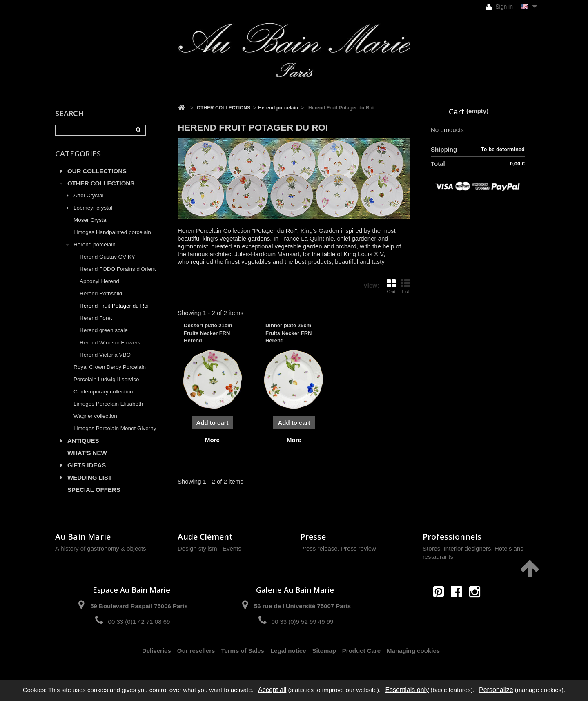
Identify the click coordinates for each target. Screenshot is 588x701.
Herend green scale (104, 330)
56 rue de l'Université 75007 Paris (302, 606)
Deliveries (157, 651)
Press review (359, 548)
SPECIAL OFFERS (94, 490)
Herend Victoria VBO (105, 355)
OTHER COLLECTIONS (101, 183)
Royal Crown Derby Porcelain (110, 367)
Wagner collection (95, 416)
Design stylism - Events (209, 548)
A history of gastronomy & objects (101, 548)
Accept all (272, 690)
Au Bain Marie (83, 537)
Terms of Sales (243, 651)
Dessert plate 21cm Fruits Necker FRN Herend (208, 333)
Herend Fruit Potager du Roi (114, 306)
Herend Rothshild (101, 294)
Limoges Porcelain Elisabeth (108, 404)
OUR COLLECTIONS (97, 171)
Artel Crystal (89, 195)
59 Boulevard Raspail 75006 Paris (139, 606)
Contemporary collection (103, 392)
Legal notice (288, 651)
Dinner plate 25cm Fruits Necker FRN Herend (288, 333)
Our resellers (196, 651)
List (405, 286)
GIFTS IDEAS (87, 465)
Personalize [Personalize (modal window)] (496, 690)
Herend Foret (96, 318)
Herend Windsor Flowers (110, 343)
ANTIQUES (83, 441)
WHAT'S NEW (87, 453)
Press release (319, 548)
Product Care (361, 651)
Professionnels (452, 537)
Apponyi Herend (99, 281)
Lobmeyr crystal (93, 208)
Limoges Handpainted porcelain (112, 232)
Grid (391, 286)
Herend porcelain (95, 244)
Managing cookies (413, 651)
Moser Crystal (90, 220)
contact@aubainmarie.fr (459, 609)
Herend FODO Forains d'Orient (118, 269)
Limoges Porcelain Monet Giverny (115, 428)
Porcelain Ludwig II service (106, 379)
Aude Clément (205, 537)
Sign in (499, 7)
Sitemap (324, 651)
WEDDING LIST (90, 477)
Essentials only (407, 690)
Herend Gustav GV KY (107, 257)
